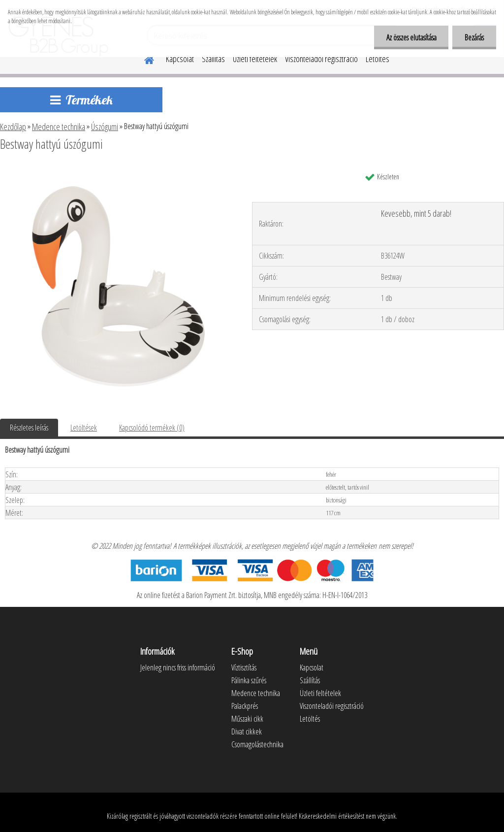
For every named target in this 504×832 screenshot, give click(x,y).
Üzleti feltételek (255, 59)
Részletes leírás (29, 428)
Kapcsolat (180, 59)
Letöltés (378, 59)
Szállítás (213, 59)
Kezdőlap (13, 127)
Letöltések (84, 428)
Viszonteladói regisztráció (321, 59)
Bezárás (474, 37)
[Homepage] (143, 59)
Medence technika (59, 127)
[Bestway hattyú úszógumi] (117, 171)
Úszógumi (105, 127)
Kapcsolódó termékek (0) (152, 428)
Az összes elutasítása (411, 37)
